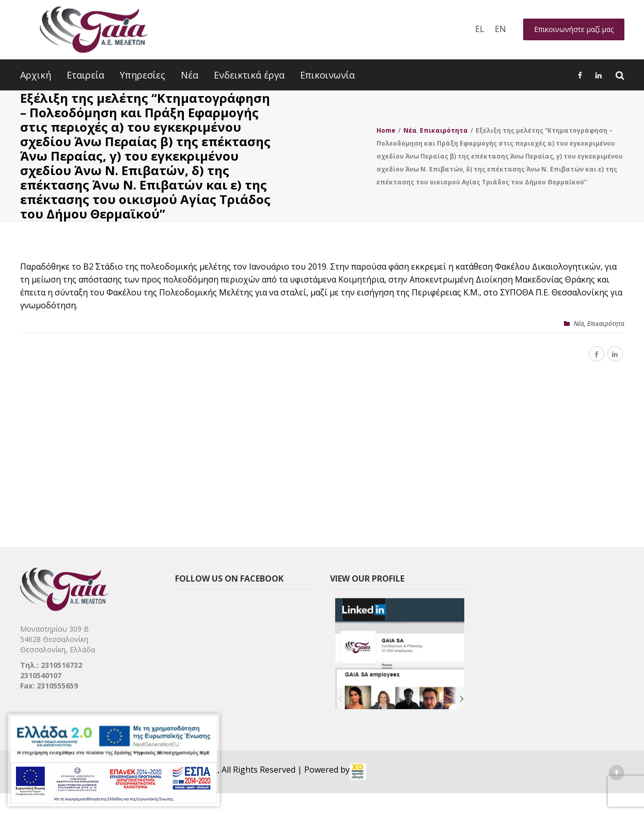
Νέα (190, 75)
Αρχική (36, 75)
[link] (358, 772)
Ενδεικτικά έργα (249, 75)
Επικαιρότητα (606, 324)
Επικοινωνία (327, 75)
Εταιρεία (85, 75)
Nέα (579, 324)
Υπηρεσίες (143, 75)
